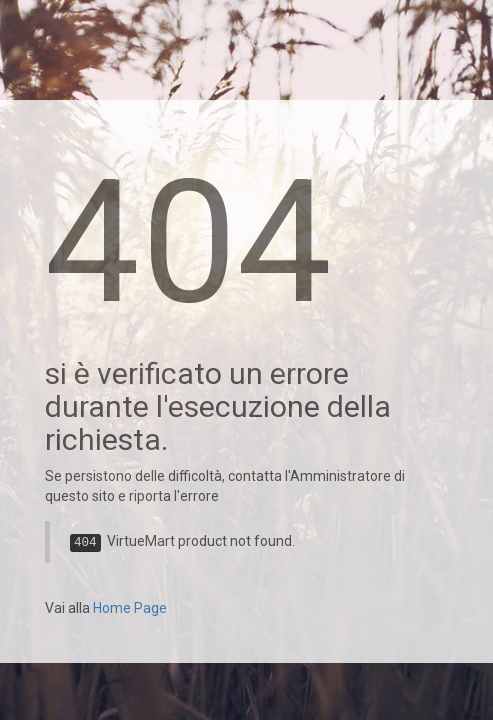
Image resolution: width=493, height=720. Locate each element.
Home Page (130, 608)
